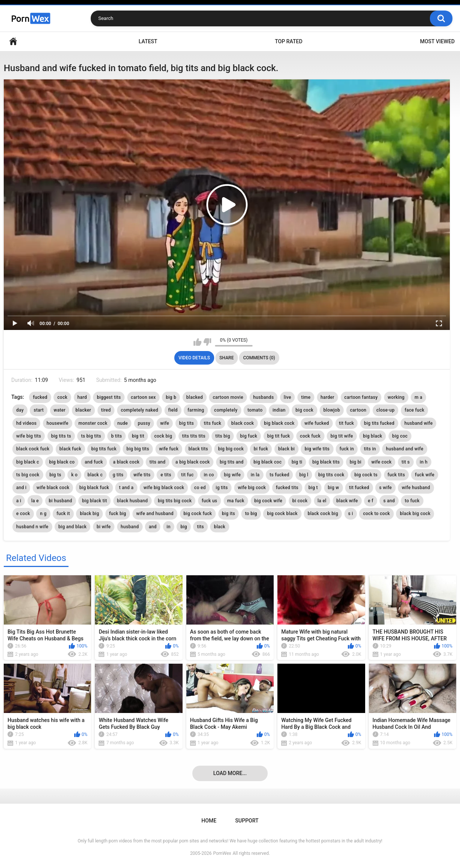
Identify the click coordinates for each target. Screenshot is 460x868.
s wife (385, 488)
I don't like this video (207, 342)
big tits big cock (175, 501)
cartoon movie (228, 397)
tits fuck (212, 423)
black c (95, 475)
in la (255, 475)
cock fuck (310, 436)
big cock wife (269, 501)
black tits (198, 449)
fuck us (209, 501)
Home (13, 42)
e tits (166, 475)
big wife (232, 475)
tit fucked (359, 488)
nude (123, 423)
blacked (195, 397)
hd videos (26, 423)
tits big (223, 436)
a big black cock (193, 462)
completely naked (139, 410)
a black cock (126, 462)
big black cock (279, 423)
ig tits (222, 488)
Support (247, 821)
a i (19, 501)
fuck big (118, 514)
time (306, 397)
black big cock (415, 514)
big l (304, 475)
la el (322, 501)
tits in (370, 449)
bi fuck (261, 449)
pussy (144, 423)
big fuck (249, 436)
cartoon (358, 410)
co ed (200, 488)
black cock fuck (33, 449)
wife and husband (155, 514)
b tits (117, 436)
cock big (163, 436)
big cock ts (366, 475)
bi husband (61, 501)
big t (313, 488)
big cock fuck (198, 514)
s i (351, 514)
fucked (40, 397)
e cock (23, 514)
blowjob (332, 410)
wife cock (382, 462)
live (288, 397)
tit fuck (347, 423)
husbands (264, 397)
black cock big (323, 514)
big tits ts (61, 436)
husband (130, 527)
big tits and (232, 462)
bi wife (104, 527)
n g (43, 514)
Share (227, 358)
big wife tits (317, 449)
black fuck (70, 449)
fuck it (63, 514)
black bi (286, 449)
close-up (386, 410)
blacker (83, 410)
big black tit (94, 501)
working (396, 397)
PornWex (222, 853)
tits (200, 527)
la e (35, 501)
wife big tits (29, 436)
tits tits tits (194, 436)
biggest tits (109, 397)
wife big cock (252, 488)
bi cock (300, 501)
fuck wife (425, 475)
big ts (55, 475)
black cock (242, 423)
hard (82, 397)
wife (165, 423)
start (39, 410)
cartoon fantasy (361, 397)
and (153, 527)
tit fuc (187, 475)
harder (328, 397)
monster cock (93, 423)
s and (389, 501)
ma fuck (236, 501)
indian (279, 410)
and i (21, 488)
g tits (118, 475)
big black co (62, 462)
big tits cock (331, 475)
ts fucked (279, 475)
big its (229, 514)
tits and (158, 462)
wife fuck (169, 449)
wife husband (416, 488)
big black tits (326, 462)
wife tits (142, 475)
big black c (28, 462)
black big (89, 514)
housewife (58, 423)
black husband (133, 501)
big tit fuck (279, 436)
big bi (356, 462)
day (20, 410)
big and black (72, 527)
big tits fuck (104, 449)
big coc (400, 436)
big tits (187, 423)
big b (171, 397)
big (184, 527)
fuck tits (396, 475)
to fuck (412, 501)
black (219, 527)
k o (74, 475)
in (169, 527)
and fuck (94, 462)
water (60, 410)
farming (196, 410)
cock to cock (376, 514)
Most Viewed (437, 41)
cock (62, 397)
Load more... (230, 773)
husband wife (418, 423)
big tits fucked (379, 423)
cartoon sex (143, 397)
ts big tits (91, 436)
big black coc (268, 462)
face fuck (415, 410)
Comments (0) (259, 358)
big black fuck (94, 488)
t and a (126, 488)
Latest (148, 41)
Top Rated (289, 41)
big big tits (138, 449)
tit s (406, 462)
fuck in (347, 449)
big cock (305, 410)
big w (334, 488)
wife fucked (317, 423)
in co (209, 475)
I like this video (197, 342)
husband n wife (32, 527)
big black (372, 436)
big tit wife (342, 436)
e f (371, 501)
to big (251, 514)
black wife (347, 501)
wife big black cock (164, 488)
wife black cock (53, 488)
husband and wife (404, 449)
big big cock (231, 449)
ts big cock (28, 475)
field (173, 410)
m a (418, 397)
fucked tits (287, 488)
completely (226, 410)
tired (106, 410)
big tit (138, 436)
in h (424, 462)
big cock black (282, 514)
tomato (255, 410)
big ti (297, 462)
